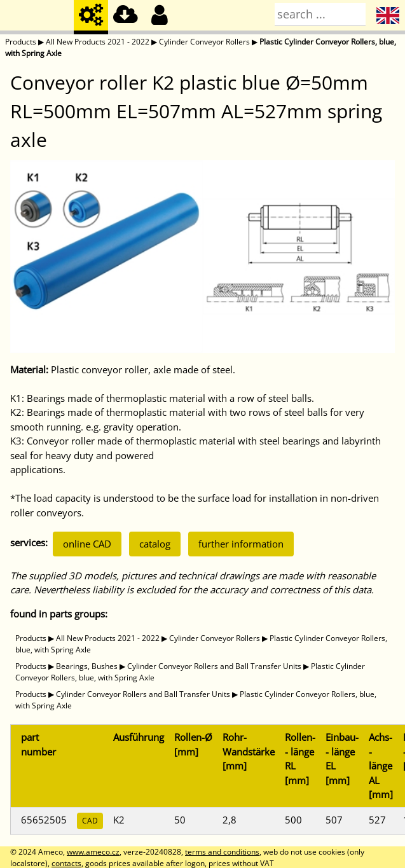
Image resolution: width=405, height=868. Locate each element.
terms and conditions (222, 852)
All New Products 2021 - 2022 (98, 42)
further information (241, 544)
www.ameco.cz (93, 852)
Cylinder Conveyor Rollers (204, 42)
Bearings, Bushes (87, 666)
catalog (155, 544)
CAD (90, 821)
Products (21, 42)
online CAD (87, 544)
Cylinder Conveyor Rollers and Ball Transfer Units (214, 666)
